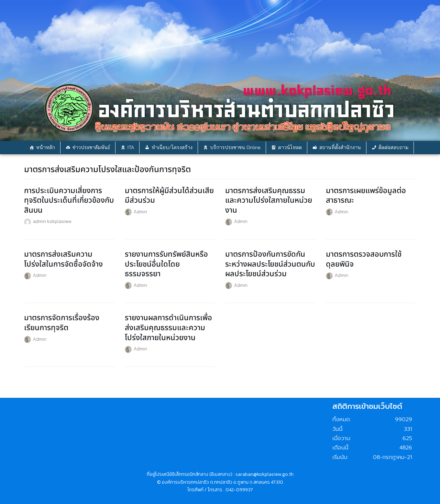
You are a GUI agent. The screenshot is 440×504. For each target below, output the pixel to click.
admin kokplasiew (52, 221)
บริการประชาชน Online (235, 147)
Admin (140, 211)
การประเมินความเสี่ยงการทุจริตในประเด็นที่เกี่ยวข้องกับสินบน (69, 201)
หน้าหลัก (46, 147)
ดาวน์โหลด (290, 147)
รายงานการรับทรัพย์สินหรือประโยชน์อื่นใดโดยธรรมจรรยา (166, 264)
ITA (131, 147)
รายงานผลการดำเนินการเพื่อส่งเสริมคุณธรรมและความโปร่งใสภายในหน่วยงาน (168, 328)
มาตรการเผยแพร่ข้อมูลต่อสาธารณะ (366, 196)
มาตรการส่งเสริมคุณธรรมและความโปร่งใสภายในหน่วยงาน (269, 201)
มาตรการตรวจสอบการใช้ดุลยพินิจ (364, 259)
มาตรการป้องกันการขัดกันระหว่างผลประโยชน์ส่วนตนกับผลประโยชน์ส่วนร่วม (270, 264)
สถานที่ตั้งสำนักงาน (340, 147)
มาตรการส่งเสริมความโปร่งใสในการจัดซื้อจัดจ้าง (63, 259)
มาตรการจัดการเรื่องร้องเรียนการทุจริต (62, 323)
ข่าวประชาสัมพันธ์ (91, 147)
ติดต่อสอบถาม (393, 147)
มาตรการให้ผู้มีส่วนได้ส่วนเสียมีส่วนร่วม (169, 196)
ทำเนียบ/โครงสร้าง (172, 147)
